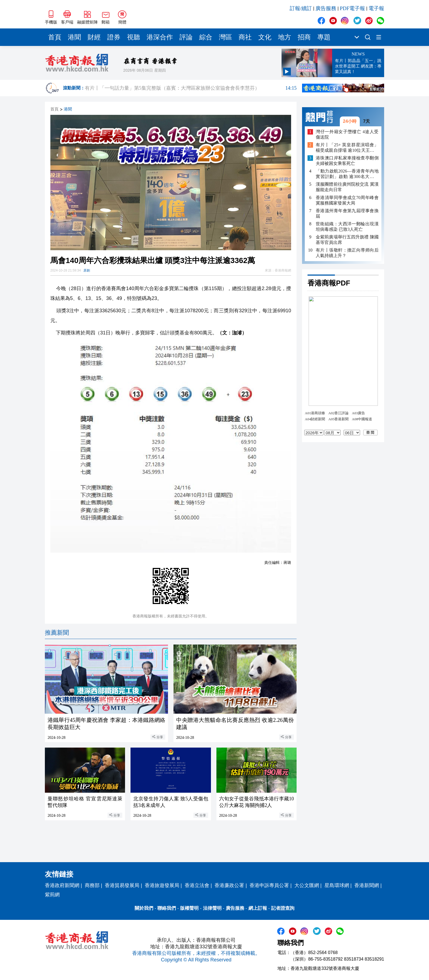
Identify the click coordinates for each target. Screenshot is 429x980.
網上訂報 (258, 908)
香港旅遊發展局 (162, 885)
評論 (186, 37)
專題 (324, 37)
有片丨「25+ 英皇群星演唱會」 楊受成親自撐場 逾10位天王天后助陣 (347, 148)
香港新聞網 (367, 885)
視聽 (134, 37)
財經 (94, 37)
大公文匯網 (307, 885)
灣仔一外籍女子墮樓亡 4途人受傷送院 (347, 134)
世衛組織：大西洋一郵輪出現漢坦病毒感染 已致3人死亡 (347, 227)
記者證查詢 (283, 908)
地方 (285, 37)
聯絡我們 (167, 908)
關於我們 (144, 908)
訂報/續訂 (301, 8)
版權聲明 (189, 908)
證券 (114, 37)
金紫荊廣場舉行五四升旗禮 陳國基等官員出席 (347, 240)
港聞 (74, 37)
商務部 (92, 885)
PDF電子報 (352, 8)
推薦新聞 (57, 633)
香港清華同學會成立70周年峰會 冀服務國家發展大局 (347, 200)
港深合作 (160, 37)
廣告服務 (326, 8)
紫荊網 (52, 895)
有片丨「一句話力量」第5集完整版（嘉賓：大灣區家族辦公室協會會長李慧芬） (191, 88)
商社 (245, 37)
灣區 (225, 37)
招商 (304, 37)
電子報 (376, 8)
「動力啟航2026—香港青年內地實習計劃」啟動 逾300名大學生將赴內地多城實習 (347, 174)
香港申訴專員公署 (269, 885)
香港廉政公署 (229, 885)
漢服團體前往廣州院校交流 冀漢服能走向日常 (347, 187)
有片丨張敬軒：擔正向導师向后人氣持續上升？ (347, 253)
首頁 (55, 37)
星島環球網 (337, 885)
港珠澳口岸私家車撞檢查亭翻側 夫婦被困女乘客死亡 (347, 161)
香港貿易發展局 (122, 885)
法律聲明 (212, 908)
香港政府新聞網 (62, 885)
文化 (265, 37)
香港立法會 (197, 885)
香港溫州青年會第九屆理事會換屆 (347, 213)
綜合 (206, 37)
